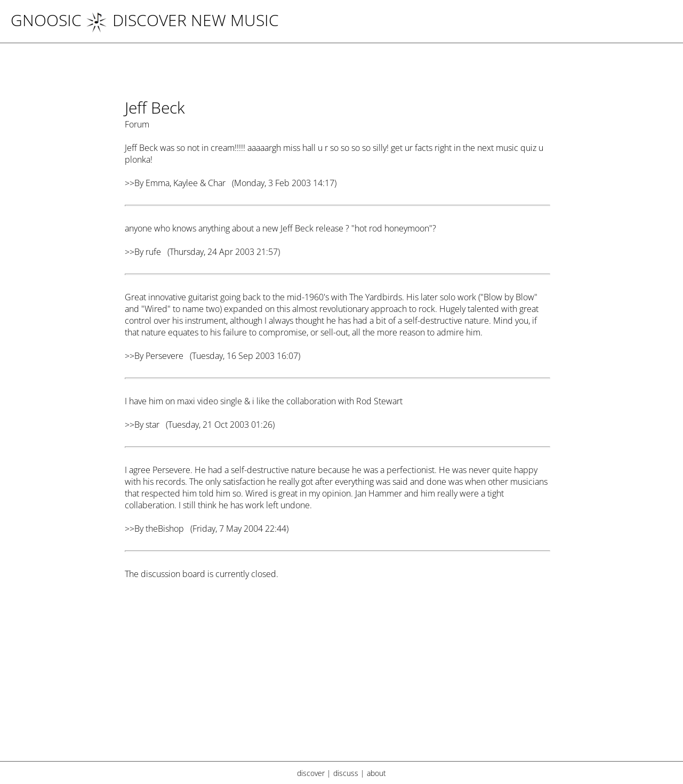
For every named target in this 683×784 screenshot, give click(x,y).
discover (311, 773)
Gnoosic (46, 20)
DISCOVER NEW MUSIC (182, 20)
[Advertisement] (338, 677)
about (376, 773)
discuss (346, 773)
